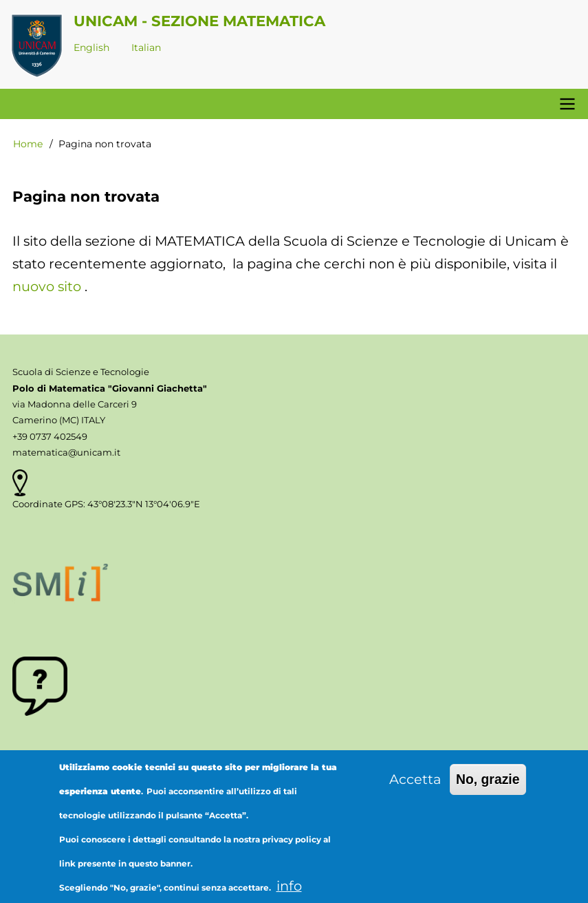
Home (28, 144)
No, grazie (488, 787)
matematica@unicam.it (66, 452)
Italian (146, 47)
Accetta (415, 787)
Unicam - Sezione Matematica (199, 21)
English (91, 47)
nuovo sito (47, 286)
